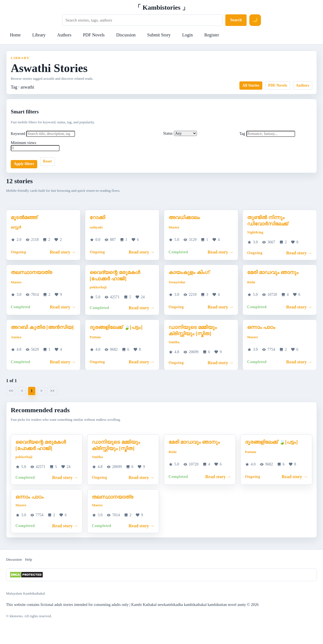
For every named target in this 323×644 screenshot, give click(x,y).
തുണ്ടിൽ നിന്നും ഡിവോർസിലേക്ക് (268, 221)
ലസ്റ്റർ (16, 227)
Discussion (126, 35)
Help (29, 559)
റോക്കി (97, 217)
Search (236, 20)
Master (174, 227)
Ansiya (16, 337)
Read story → (63, 252)
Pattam (95, 337)
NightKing (255, 232)
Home (15, 35)
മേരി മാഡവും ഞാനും (273, 272)
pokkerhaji (98, 287)
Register (212, 35)
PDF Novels (94, 35)
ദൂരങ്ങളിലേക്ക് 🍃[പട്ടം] (116, 327)
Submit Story (159, 35)
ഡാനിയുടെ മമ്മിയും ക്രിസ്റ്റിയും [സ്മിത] (193, 330)
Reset (47, 161)
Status (168, 133)
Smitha (174, 342)
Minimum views (23, 143)
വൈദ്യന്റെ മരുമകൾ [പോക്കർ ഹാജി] (115, 275)
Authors (64, 35)
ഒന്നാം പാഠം (261, 327)
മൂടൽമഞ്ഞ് (24, 217)
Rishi (251, 282)
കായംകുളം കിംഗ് (189, 272)
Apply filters (24, 164)
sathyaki (96, 227)
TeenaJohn (177, 282)
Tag (242, 134)
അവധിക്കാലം (184, 217)
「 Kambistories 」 (161, 7)
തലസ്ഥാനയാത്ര (31, 272)
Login (187, 35)
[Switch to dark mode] (255, 20)
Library (39, 35)
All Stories (251, 85)
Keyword (18, 134)
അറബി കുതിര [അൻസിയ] (42, 327)
